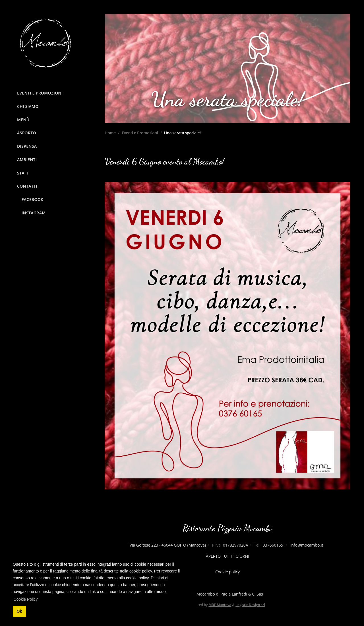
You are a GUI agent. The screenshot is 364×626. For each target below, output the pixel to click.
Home (110, 133)
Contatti (27, 186)
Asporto (27, 133)
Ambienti (27, 160)
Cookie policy (227, 572)
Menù (23, 120)
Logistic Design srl (250, 605)
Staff (23, 173)
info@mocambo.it (307, 545)
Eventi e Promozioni (40, 93)
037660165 (273, 545)
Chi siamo (28, 106)
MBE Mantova (220, 605)
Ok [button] (19, 611)
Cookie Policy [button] (26, 599)
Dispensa (27, 146)
